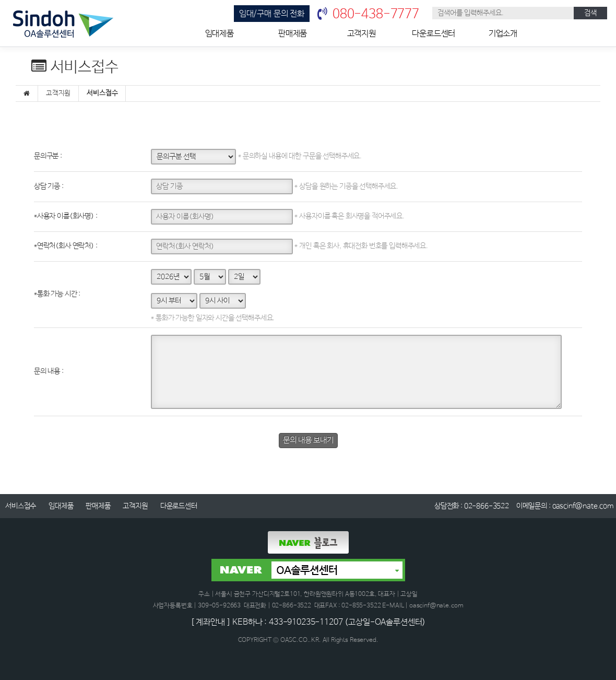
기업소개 (503, 34)
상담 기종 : (49, 186)
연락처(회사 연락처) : (66, 246)
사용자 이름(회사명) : (66, 216)
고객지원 (362, 34)
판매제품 (293, 34)
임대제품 (220, 34)
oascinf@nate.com (583, 506)
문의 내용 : (49, 371)
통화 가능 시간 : (57, 294)
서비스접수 (21, 506)
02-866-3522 (487, 506)
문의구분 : (48, 156)
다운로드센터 (434, 34)
